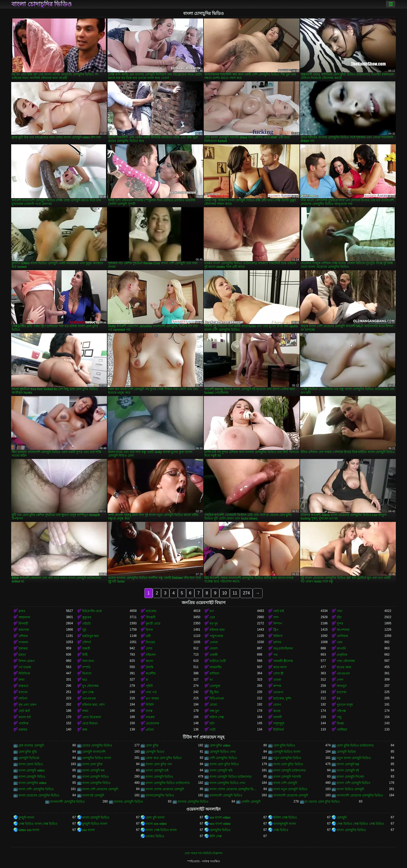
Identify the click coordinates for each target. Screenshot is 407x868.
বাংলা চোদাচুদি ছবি (221, 770)
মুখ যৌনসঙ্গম (90, 686)
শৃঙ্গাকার (23, 649)
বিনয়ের (150, 642)
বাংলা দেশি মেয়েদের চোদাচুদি (100, 789)
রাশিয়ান (214, 673)
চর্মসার (277, 642)
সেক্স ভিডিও (281, 830)
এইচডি (87, 624)
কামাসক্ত (24, 630)
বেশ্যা (149, 649)
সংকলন (23, 642)
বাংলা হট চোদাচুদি (93, 795)
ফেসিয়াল (342, 636)
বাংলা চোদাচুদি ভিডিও (159, 777)
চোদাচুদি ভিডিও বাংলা (287, 752)
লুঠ (84, 630)
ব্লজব (22, 611)
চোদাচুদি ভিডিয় (346, 752)
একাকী (214, 655)
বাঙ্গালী (278, 717)
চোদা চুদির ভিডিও (284, 746)
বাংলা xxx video (156, 824)
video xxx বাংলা (29, 830)
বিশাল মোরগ (27, 661)
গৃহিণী (149, 686)
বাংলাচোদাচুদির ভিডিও (160, 795)
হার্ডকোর (151, 611)
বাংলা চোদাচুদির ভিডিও (42, 4)
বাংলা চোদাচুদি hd (348, 764)
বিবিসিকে (24, 673)
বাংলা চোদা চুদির (93, 764)
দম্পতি (86, 667)
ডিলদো (87, 673)
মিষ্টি (85, 655)
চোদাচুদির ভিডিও (220, 830)
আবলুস (342, 686)
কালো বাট (25, 717)
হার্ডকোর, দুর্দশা (282, 698)
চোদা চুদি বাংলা (155, 818)
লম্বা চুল (214, 711)
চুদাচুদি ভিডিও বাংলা (95, 824)
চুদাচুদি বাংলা (26, 818)
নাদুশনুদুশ (279, 723)
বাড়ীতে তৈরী (218, 661)
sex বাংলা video (220, 824)
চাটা (212, 723)
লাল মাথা (88, 661)
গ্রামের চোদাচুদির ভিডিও (97, 746)
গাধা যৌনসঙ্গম (346, 661)
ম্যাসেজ (342, 692)
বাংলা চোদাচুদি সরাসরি (287, 777)
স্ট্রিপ (276, 630)
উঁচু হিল (214, 692)
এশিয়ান (23, 636)
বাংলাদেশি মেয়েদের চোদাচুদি (291, 795)
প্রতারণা (278, 692)
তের (212, 617)
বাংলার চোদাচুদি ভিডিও (129, 802)
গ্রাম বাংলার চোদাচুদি (31, 746)
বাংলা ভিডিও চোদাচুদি (350, 789)
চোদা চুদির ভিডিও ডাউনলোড (355, 746)
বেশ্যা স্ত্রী (278, 673)
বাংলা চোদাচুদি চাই (157, 770)
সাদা (276, 617)
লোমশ (214, 649)
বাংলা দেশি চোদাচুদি (285, 783)
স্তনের (277, 711)
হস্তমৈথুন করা (90, 636)
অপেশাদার (343, 630)
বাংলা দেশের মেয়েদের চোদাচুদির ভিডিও (233, 789)
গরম (340, 642)
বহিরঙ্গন (151, 655)
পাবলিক (23, 723)
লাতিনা (23, 698)
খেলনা (214, 642)
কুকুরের (87, 617)
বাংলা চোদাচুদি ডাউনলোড (290, 770)
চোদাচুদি (342, 818)
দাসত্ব (149, 711)
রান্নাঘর (23, 730)
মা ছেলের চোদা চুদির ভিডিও (322, 802)
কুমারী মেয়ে (153, 624)
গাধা (339, 611)
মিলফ (149, 630)
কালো (149, 661)
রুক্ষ (85, 730)
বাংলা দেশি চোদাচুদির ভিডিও (36, 789)
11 (235, 593)
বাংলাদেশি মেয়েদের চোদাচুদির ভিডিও (360, 795)
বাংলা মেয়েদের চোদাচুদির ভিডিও (39, 795)
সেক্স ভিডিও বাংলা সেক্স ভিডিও (38, 824)
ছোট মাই (279, 611)
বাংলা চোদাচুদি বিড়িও (32, 777)
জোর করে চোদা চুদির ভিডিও (164, 758)
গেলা (340, 680)
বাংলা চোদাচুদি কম (94, 770)
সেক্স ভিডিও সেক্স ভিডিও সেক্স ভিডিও (360, 824)
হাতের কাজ (344, 667)
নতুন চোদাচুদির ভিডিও (287, 758)
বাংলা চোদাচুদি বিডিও (96, 777)
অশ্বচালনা (24, 617)
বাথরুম (150, 717)
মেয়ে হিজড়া (90, 723)
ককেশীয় (151, 673)
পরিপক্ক (341, 711)
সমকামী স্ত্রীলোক (283, 661)
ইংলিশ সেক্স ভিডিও (285, 818)
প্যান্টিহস (342, 730)
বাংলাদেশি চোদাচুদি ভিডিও (226, 795)
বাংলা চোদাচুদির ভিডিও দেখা (227, 783)
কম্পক (277, 686)
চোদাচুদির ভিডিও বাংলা (97, 758)
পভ (275, 655)
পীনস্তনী (151, 617)
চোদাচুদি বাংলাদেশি (94, 752)
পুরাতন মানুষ (345, 705)
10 (225, 593)
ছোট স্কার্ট (24, 711)
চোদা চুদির (152, 746)
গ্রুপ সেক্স (88, 692)
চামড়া (22, 655)
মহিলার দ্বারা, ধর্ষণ (93, 705)
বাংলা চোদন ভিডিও (31, 764)
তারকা (277, 680)
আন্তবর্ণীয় (215, 667)
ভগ (212, 611)
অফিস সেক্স (217, 717)
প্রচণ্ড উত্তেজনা (92, 717)
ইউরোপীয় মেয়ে (92, 611)
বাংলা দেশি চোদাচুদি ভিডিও (354, 783)
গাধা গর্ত (151, 692)
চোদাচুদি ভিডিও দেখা (222, 752)
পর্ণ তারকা (25, 667)
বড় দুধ (214, 624)
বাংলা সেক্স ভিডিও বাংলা (161, 830)
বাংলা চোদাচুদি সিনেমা (350, 777)
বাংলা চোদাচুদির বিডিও (97, 783)
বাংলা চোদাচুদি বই (348, 770)
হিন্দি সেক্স (216, 836)
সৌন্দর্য (87, 642)
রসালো (23, 692)
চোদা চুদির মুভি (28, 752)
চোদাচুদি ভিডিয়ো (29, 758)
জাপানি (341, 649)
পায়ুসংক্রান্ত (216, 636)
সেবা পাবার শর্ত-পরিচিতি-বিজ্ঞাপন (203, 853)
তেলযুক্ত (215, 686)
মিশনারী (23, 624)
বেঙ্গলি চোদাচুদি (251, 802)
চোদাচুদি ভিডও (155, 752)
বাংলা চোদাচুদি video (31, 770)
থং (211, 680)
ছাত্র (85, 680)
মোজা (213, 705)
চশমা (21, 680)
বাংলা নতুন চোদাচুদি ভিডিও (290, 789)
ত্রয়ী (148, 636)
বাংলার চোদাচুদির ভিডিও (193, 802)
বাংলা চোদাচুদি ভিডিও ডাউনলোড (231, 777)
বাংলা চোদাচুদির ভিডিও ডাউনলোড (168, 783)
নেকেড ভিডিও (155, 836)
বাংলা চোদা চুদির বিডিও (224, 764)
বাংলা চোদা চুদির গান (159, 764)
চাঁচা (339, 617)
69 (338, 698)
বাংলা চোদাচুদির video (32, 783)
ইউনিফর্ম (279, 730)
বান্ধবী (86, 649)
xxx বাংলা (88, 830)
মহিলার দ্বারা (217, 630)
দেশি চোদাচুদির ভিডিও (223, 758)
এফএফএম (89, 698)
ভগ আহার (152, 698)
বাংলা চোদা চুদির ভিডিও (288, 764)
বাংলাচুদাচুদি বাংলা (285, 824)
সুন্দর (340, 624)
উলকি (150, 667)
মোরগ (277, 705)
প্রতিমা (150, 730)
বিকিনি (150, 705)
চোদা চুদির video (220, 746)
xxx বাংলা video (220, 818)
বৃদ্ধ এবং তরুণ (27, 705)
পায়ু (339, 717)
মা (147, 680)
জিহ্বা (340, 723)
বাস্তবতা (23, 686)
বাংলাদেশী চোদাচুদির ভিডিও (68, 802)
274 (246, 593)
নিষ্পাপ (278, 624)
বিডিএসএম (217, 698)
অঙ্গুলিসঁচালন (283, 649)
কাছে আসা (280, 667)
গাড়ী (212, 730)
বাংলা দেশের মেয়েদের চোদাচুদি (165, 789)
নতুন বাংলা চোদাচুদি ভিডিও (354, 758)
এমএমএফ (343, 673)
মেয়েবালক (152, 723)
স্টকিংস (278, 636)
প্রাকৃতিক (342, 655)
